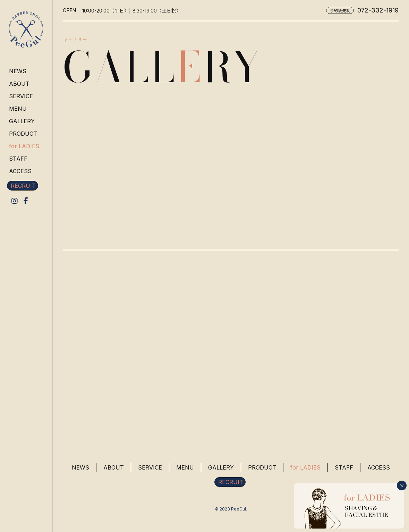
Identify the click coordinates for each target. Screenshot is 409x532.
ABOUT (19, 84)
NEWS (18, 71)
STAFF (18, 159)
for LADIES (24, 146)
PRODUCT (23, 134)
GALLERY (22, 121)
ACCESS (20, 171)
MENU (18, 109)
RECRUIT (23, 186)
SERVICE (21, 96)
